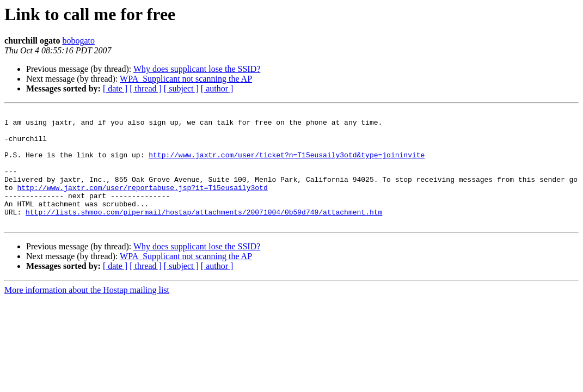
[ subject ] (181, 88)
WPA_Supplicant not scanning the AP (186, 79)
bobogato (78, 41)
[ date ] (115, 88)
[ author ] (217, 88)
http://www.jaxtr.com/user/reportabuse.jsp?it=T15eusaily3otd (142, 204)
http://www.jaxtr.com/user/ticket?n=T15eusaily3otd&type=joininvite (287, 164)
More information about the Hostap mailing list (87, 313)
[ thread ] (146, 88)
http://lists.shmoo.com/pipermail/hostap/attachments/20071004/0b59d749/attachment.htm (204, 233)
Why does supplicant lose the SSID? (197, 69)
